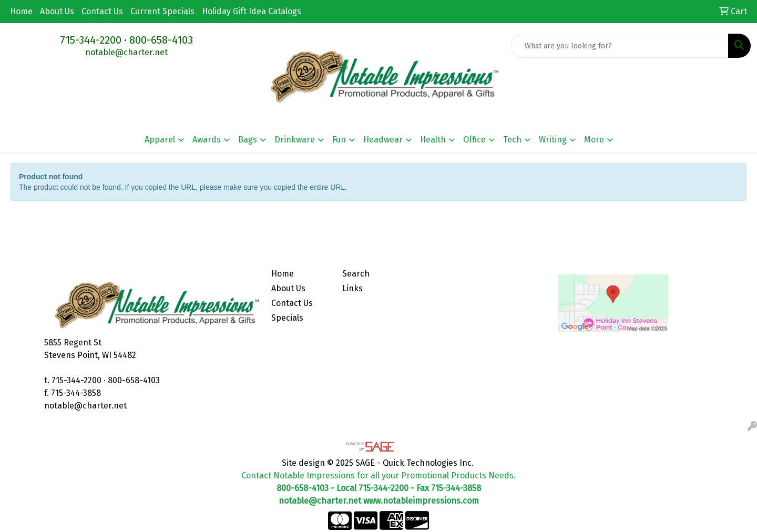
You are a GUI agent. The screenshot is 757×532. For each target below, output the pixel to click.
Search (356, 274)
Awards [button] (207, 140)
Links (352, 288)
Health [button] (433, 140)
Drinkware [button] (295, 140)
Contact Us (102, 11)
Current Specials (162, 11)
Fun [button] (339, 140)
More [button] (594, 140)
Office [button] (474, 140)
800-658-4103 (161, 40)
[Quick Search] (620, 46)
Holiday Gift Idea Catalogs (252, 11)
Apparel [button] (160, 140)
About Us (57, 11)
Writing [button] (553, 140)
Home (21, 11)
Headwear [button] (383, 140)
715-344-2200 (91, 40)
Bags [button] (248, 140)
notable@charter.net (126, 52)
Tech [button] (512, 140)
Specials (287, 318)
